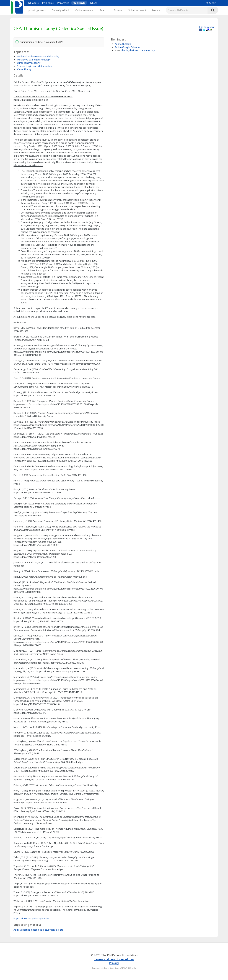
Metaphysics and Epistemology (34, 60)
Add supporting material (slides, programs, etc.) (39, 930)
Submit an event (137, 10)
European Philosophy (29, 63)
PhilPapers (33, 3)
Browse (118, 10)
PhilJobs (93, 3)
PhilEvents (79, 3)
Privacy (114, 963)
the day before (130, 50)
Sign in (211, 3)
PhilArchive (63, 3)
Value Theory (24, 69)
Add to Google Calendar (128, 47)
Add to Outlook (123, 44)
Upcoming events (36, 10)
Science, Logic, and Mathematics (34, 66)
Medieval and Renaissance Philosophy (38, 56)
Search (103, 10)
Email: (118, 50)
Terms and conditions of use (114, 959)
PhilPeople (48, 3)
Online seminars (84, 10)
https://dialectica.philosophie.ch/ (31, 918)
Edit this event (207, 27)
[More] (156, 10)
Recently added (60, 10)
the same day (147, 50)
